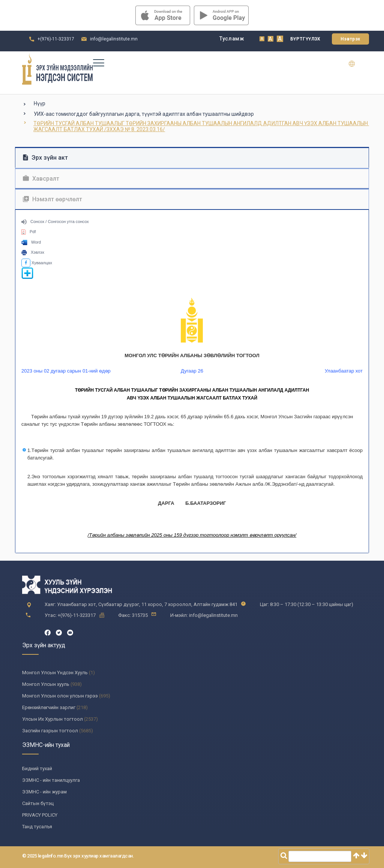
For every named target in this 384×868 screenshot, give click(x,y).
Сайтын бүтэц (38, 803)
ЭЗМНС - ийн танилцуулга (51, 780)
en (356, 64)
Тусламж (232, 39)
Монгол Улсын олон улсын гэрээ (60, 696)
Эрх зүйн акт (45, 158)
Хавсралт (41, 179)
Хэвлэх (33, 252)
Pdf (29, 232)
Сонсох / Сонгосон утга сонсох (55, 221)
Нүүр (40, 103)
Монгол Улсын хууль (46, 684)
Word (31, 242)
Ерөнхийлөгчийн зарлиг (49, 707)
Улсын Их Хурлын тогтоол (52, 719)
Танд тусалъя (37, 827)
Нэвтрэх (350, 39)
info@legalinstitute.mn (114, 39)
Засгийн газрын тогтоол (50, 731)
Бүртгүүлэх (305, 39)
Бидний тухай (37, 768)
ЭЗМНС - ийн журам (44, 792)
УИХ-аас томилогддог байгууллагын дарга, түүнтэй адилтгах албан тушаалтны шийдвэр (144, 114)
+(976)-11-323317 (56, 39)
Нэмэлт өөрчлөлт (52, 199)
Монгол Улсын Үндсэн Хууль (55, 673)
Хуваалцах (37, 263)
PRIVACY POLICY (40, 815)
